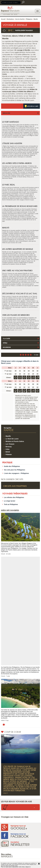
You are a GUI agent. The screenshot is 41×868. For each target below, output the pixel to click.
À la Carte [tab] (6, 338)
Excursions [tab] (7, 347)
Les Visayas (10, 444)
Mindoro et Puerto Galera (15, 441)
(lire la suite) (19, 330)
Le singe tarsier (10, 501)
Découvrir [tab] (6, 113)
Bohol (8, 452)
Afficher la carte (33, 106)
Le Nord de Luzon (12, 439)
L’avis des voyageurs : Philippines (16, 473)
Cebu (7, 449)
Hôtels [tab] (5, 343)
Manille (8, 436)
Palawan (9, 454)
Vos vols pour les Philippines (15, 470)
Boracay (9, 447)
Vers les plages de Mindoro (16, 315)
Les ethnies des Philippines (14, 497)
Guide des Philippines (12, 466)
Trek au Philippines (11, 504)
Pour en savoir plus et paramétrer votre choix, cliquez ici (16, 867)
